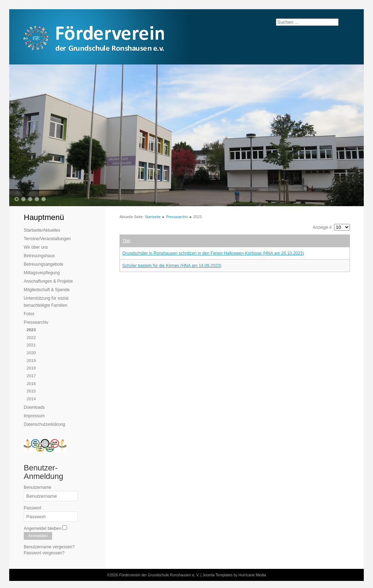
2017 (31, 376)
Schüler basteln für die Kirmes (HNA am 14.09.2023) (172, 266)
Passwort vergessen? (44, 553)
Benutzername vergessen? (49, 547)
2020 (31, 353)
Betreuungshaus (39, 256)
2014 (31, 399)
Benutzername (38, 487)
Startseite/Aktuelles (42, 230)
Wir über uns (36, 247)
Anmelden (38, 536)
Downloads (34, 407)
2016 (31, 383)
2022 (31, 337)
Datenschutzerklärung (44, 424)
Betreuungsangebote (43, 264)
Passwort (32, 508)
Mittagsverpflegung (42, 273)
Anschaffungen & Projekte (48, 281)
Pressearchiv (36, 322)
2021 (31, 345)
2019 (31, 360)
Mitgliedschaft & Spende (47, 290)
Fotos (29, 314)
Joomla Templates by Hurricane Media (234, 575)
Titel (126, 241)
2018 (31, 368)
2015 (31, 391)
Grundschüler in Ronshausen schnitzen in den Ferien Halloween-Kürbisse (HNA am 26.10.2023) (213, 253)
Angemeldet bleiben (43, 528)
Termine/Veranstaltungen (47, 239)
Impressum (34, 416)
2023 (31, 330)
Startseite (153, 217)
